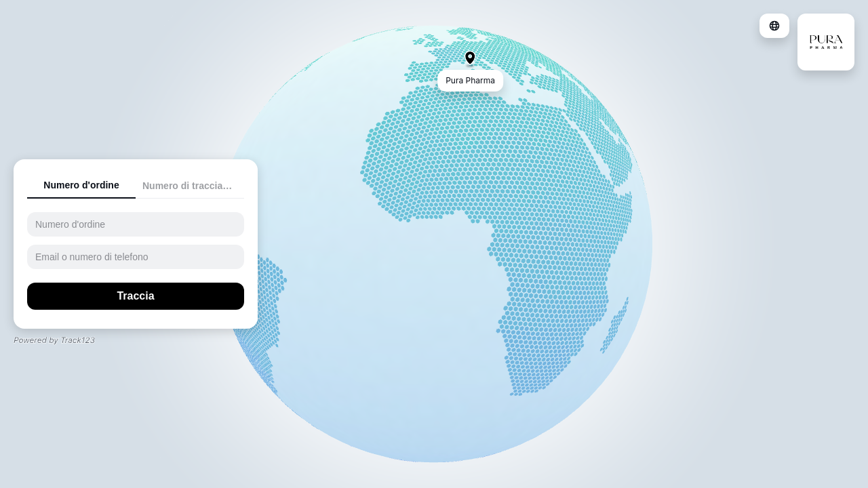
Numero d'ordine (81, 185)
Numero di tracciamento (193, 186)
